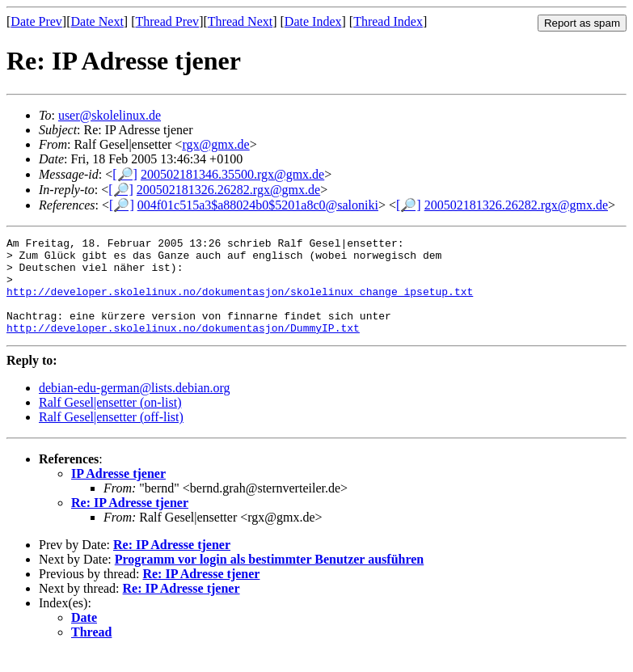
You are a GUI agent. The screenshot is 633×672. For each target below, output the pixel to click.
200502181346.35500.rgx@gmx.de (232, 174)
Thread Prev (167, 21)
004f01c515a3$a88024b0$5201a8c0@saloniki (258, 205)
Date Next (97, 21)
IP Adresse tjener (118, 493)
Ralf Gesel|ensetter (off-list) (111, 436)
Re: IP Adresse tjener (130, 522)
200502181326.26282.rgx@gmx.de (228, 190)
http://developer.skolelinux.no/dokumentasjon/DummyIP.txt (183, 347)
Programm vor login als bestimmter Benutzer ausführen (270, 579)
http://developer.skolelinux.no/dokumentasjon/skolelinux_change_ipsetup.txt (240, 303)
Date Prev (36, 21)
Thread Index (388, 21)
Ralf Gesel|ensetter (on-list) (110, 422)
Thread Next (240, 21)
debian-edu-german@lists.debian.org (135, 407)
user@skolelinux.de (110, 115)
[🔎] (125, 174)
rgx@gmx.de (215, 144)
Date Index (313, 21)
